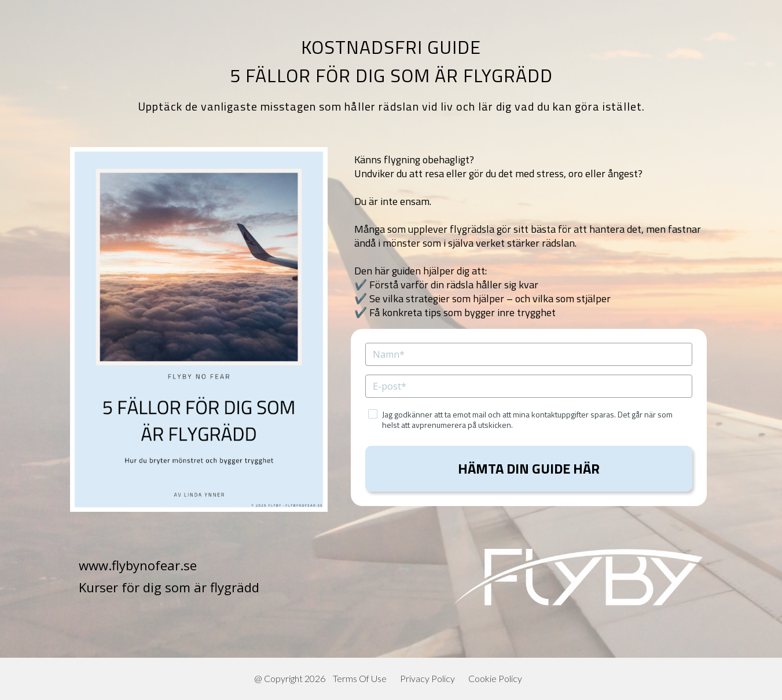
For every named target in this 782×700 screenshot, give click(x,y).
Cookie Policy (495, 678)
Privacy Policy (427, 678)
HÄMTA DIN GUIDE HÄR (529, 468)
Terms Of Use (360, 678)
